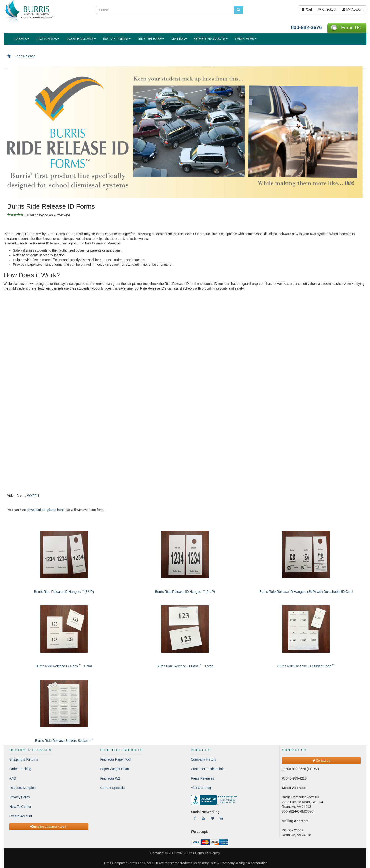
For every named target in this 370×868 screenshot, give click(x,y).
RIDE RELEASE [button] (151, 39)
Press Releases (202, 778)
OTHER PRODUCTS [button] (211, 39)
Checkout (327, 9)
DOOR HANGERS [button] (81, 39)
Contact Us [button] (321, 761)
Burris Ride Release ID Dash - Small (64, 666)
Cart (307, 9)
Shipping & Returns (24, 759)
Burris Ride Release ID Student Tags (306, 666)
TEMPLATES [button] (246, 39)
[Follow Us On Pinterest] (212, 818)
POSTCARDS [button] (48, 39)
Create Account (21, 816)
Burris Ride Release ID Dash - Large (185, 666)
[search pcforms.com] (238, 10)
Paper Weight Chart (115, 769)
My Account (353, 9)
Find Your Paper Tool (116, 759)
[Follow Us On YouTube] (203, 818)
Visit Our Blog (201, 788)
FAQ (13, 778)
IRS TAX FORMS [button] (117, 39)
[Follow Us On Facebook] (195, 818)
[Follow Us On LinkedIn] (221, 818)
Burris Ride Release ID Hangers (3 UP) (64, 592)
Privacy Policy (20, 797)
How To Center (20, 807)
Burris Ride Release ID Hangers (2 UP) (185, 592)
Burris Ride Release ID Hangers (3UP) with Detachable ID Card (306, 592)
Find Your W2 (110, 778)
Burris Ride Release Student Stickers (64, 741)
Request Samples (23, 788)
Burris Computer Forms (203, 853)
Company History (204, 759)
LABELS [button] (22, 39)
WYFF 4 (33, 496)
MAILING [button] (179, 39)
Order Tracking (20, 769)
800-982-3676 (306, 27)
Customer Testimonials (208, 769)
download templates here (45, 510)
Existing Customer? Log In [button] (49, 827)
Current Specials (113, 788)
